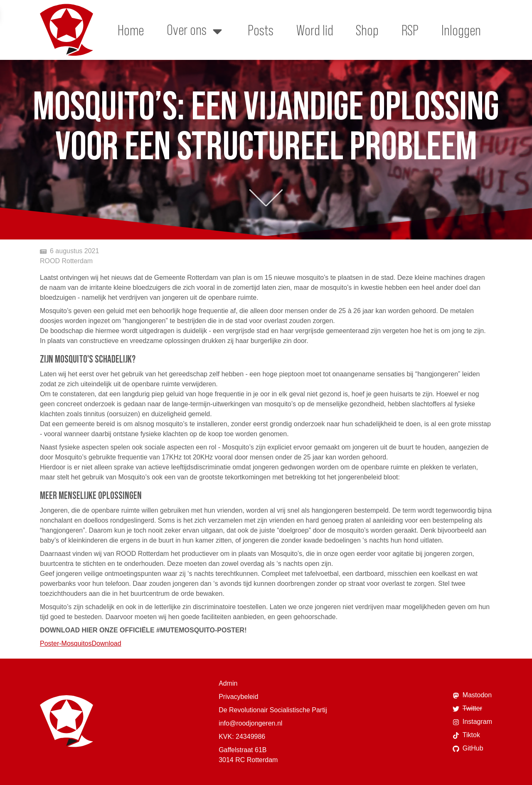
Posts (261, 30)
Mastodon (472, 695)
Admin (228, 683)
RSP (410, 30)
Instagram (472, 722)
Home (131, 30)
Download (107, 643)
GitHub (468, 748)
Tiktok (466, 735)
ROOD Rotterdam (66, 261)
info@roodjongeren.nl (250, 723)
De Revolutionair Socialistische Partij (273, 710)
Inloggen (461, 30)
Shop (367, 30)
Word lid (315, 30)
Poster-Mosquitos (66, 643)
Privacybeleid (238, 697)
